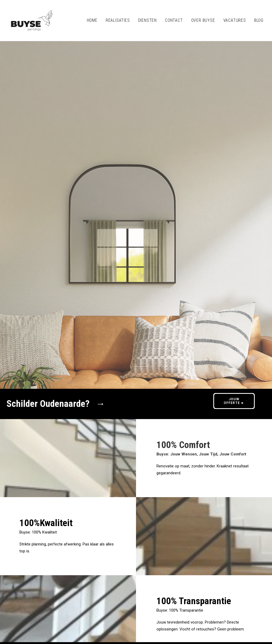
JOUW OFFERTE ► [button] (234, 156)
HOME (92, 20)
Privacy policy (36, 613)
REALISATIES (118, 20)
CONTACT (174, 20)
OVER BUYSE (203, 20)
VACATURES (235, 20)
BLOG (259, 20)
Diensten (147, 20)
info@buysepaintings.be (48, 601)
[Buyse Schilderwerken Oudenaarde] (32, 20)
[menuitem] (94, 20)
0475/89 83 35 (91, 601)
